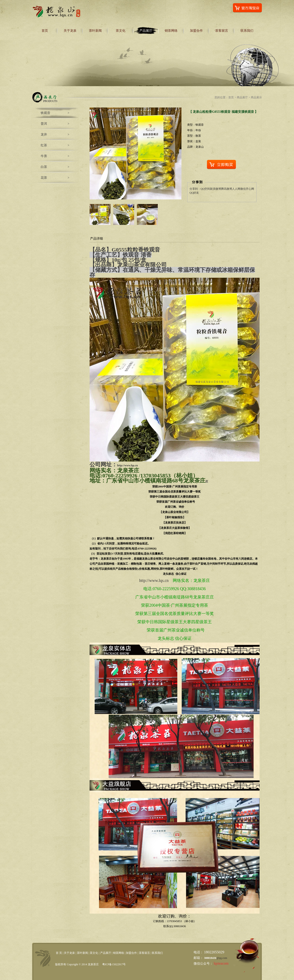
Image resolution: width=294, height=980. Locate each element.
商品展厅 (242, 97)
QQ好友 (194, 193)
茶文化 (121, 31)
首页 (45, 31)
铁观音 (45, 113)
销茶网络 (171, 31)
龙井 (44, 135)
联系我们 (247, 31)
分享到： (195, 189)
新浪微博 (215, 189)
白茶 (44, 167)
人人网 (236, 189)
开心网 (250, 189)
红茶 (44, 145)
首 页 (59, 953)
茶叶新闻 (95, 31)
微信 (243, 189)
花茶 (44, 178)
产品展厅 (146, 31)
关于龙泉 (70, 31)
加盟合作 (196, 31)
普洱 (44, 124)
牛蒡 (44, 156)
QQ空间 (205, 189)
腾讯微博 (226, 189)
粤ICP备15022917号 (114, 964)
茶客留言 (222, 31)
